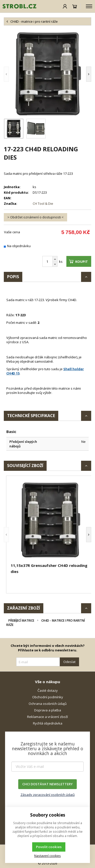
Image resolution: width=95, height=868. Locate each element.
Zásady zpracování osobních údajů (48, 795)
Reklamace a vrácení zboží (48, 717)
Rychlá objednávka (48, 723)
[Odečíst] (55, 264)
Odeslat (69, 662)
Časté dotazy (48, 690)
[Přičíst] (55, 259)
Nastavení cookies (48, 856)
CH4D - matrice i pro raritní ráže (46, 623)
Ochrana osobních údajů (48, 704)
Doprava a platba (48, 710)
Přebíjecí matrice (21, 620)
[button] (6, 74)
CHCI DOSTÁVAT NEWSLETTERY (48, 784)
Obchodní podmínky (48, 697)
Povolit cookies (49, 847)
